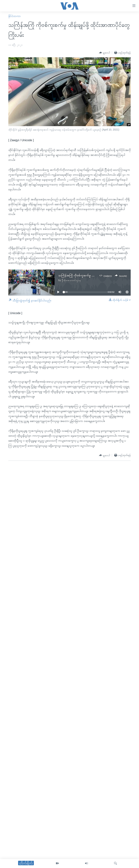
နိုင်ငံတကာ (14, 16)
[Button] (105, 53)
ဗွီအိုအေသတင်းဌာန (71, 280)
